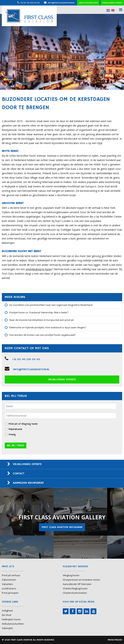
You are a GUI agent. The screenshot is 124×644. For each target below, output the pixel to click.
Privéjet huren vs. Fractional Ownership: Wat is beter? (39, 312)
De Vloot (6, 615)
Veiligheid (7, 611)
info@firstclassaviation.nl (59, 3)
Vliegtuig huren (71, 575)
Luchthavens (9, 588)
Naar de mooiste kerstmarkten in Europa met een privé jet (42, 320)
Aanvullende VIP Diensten (77, 584)
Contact (19, 474)
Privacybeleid (115, 640)
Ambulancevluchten (13, 624)
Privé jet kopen (10, 593)
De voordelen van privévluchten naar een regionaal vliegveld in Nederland (51, 305)
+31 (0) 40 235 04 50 (30, 3)
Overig (12, 435)
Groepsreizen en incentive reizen (81, 580)
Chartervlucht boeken (75, 593)
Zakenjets (7, 628)
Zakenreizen (9, 580)
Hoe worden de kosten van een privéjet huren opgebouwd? (43, 335)
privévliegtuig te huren (39, 269)
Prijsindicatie (15, 429)
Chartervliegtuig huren (75, 588)
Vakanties (7, 584)
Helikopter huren (11, 619)
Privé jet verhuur (11, 575)
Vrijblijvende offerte (112, 3)
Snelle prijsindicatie (88, 3)
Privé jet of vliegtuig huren (23, 424)
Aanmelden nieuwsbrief (28, 483)
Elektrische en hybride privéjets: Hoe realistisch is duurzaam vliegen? (48, 327)
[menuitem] (108, 10)
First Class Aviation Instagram (62, 527)
